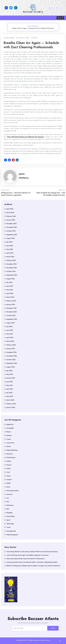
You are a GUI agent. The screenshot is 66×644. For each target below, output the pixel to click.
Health (9, 483)
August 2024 (11, 279)
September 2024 (12, 275)
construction (10, 443)
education (10, 454)
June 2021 (10, 382)
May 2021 (10, 385)
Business (35, 26)
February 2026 (11, 216)
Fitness (9, 469)
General (9, 480)
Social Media (10, 516)
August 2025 (11, 238)
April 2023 (10, 338)
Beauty (9, 432)
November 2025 (12, 227)
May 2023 (10, 334)
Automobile (10, 428)
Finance (9, 465)
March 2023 (10, 341)
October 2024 (11, 271)
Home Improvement (13, 491)
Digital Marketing (12, 450)
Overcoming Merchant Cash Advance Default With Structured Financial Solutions (32, 552)
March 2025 (10, 257)
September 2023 (12, 319)
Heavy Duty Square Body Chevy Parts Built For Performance (26, 559)
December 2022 (12, 352)
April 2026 (10, 209)
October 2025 (11, 231)
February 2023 (11, 345)
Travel (8, 527)
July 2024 (9, 282)
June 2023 (10, 330)
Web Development (12, 535)
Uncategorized (11, 531)
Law (8, 498)
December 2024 (12, 264)
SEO (8, 509)
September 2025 (12, 235)
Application (10, 424)
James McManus (24, 176)
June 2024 (10, 286)
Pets (8, 502)
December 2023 (11, 308)
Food (8, 472)
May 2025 (10, 249)
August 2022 (11, 367)
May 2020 (10, 396)
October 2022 (11, 360)
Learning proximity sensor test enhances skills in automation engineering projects (32, 562)
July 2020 (9, 393)
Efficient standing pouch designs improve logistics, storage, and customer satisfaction (33, 566)
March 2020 (10, 400)
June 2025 (10, 246)
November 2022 (12, 356)
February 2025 (11, 260)
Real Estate (10, 505)
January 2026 (11, 220)
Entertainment (11, 458)
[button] (60, 18)
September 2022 (12, 363)
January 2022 (11, 378)
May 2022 (10, 374)
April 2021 (10, 389)
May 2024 (10, 290)
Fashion (9, 461)
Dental (9, 446)
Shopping (9, 513)
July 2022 (9, 371)
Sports (8, 520)
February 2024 (11, 301)
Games (9, 476)
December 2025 (11, 224)
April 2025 (10, 253)
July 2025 (9, 242)
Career (9, 439)
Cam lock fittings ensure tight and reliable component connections (28, 555)
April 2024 (10, 293)
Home (29, 26)
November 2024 (12, 268)
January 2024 (11, 304)
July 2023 (9, 327)
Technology (10, 524)
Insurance (9, 494)
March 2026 (10, 213)
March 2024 (10, 297)
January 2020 (11, 407)
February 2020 (11, 404)
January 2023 (11, 349)
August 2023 (11, 323)
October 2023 (11, 316)
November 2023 (12, 312)
